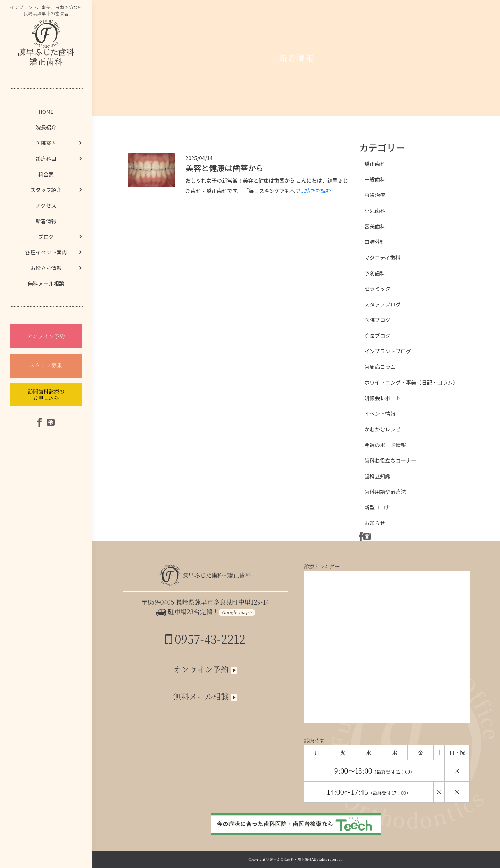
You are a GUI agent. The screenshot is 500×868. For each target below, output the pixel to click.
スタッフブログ (382, 304)
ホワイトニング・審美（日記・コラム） (411, 382)
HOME (46, 112)
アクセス (46, 205)
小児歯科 (375, 210)
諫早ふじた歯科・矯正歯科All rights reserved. (307, 859)
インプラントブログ (388, 351)
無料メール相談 (46, 283)
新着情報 (46, 221)
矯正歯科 (375, 164)
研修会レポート (382, 398)
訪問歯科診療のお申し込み (46, 394)
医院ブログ (377, 320)
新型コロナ (377, 507)
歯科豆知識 (377, 476)
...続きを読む (316, 191)
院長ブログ (377, 335)
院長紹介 (46, 127)
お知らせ (375, 523)
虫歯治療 (375, 195)
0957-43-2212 (205, 639)
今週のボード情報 (385, 445)
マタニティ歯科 (382, 257)
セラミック (377, 289)
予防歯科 (375, 273)
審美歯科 (375, 226)
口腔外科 (375, 242)
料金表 (46, 174)
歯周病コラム (380, 367)
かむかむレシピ (382, 429)
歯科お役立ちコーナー (390, 460)
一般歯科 (375, 179)
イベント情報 (380, 414)
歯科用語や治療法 (385, 492)
